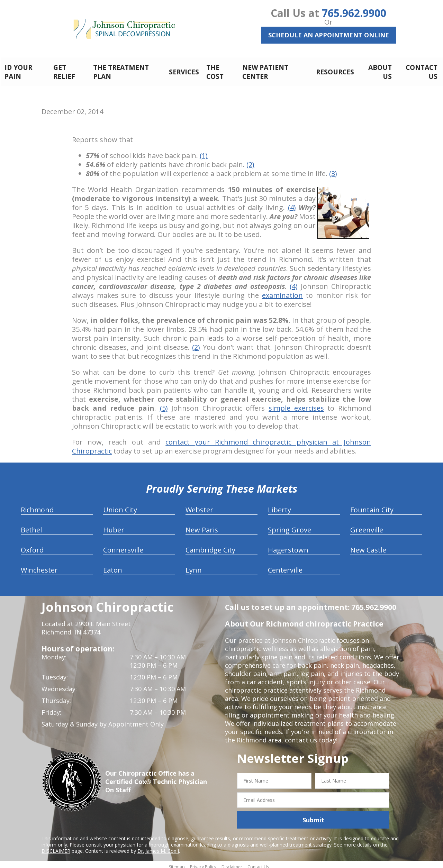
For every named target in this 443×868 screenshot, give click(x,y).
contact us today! (311, 736)
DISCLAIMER (56, 847)
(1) (204, 152)
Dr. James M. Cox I (158, 847)
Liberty (279, 506)
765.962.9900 (354, 13)
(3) (333, 170)
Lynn (194, 566)
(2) (250, 161)
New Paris (202, 526)
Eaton (113, 566)
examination (282, 291)
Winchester (39, 566)
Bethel (31, 526)
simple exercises (296, 404)
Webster (199, 506)
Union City (120, 506)
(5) (164, 404)
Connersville (123, 546)
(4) (292, 204)
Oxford (32, 546)
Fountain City (372, 506)
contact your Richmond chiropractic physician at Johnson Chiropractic (221, 443)
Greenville (367, 526)
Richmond (37, 506)
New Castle (368, 546)
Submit (313, 816)
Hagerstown (288, 546)
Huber (114, 526)
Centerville (285, 566)
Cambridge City (210, 546)
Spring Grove (290, 526)
